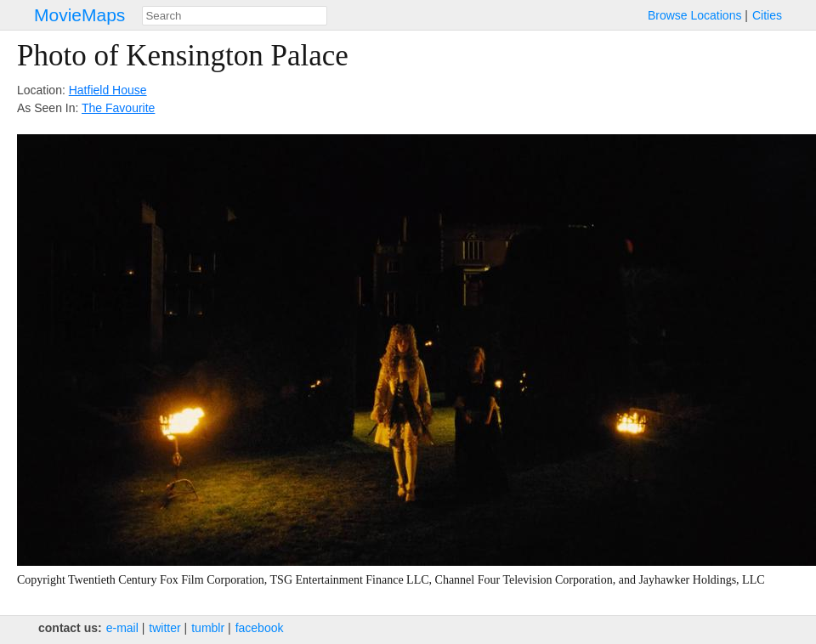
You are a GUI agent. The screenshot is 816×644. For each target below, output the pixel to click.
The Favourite (118, 108)
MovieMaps (79, 15)
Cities (767, 15)
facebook (260, 628)
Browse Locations (695, 15)
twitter (164, 628)
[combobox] (235, 16)
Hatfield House (108, 90)
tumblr (208, 628)
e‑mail (122, 628)
